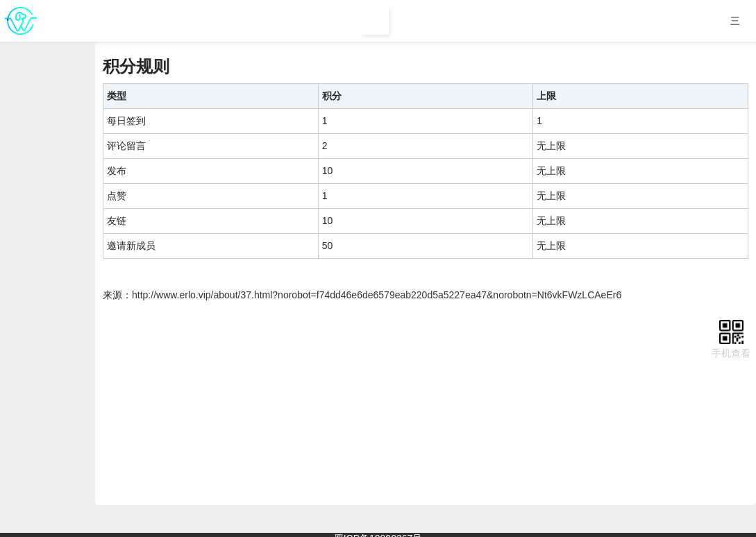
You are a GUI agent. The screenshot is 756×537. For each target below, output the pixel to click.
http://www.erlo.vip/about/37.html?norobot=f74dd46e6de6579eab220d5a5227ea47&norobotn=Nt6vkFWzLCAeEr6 (377, 295)
